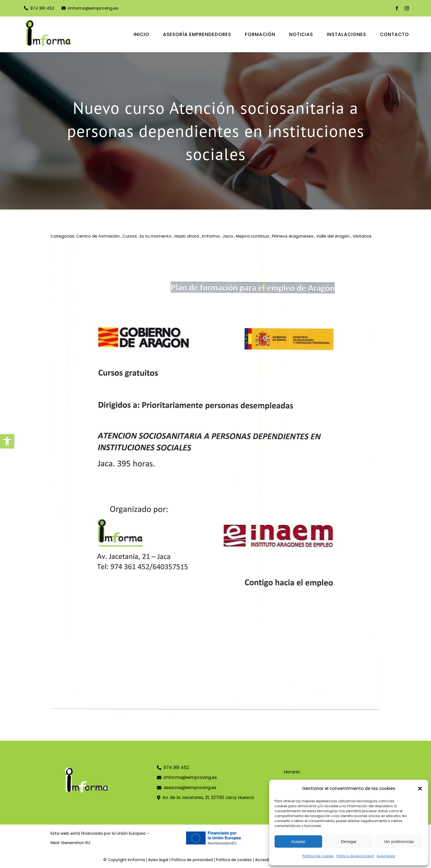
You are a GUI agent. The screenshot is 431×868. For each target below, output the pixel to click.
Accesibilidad (268, 860)
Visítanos (362, 236)
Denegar (349, 841)
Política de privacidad (355, 856)
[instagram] (407, 8)
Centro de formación (98, 236)
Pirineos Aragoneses (293, 236)
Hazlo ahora (187, 236)
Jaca (228, 236)
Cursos (130, 236)
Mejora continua (252, 236)
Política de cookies (318, 856)
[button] (7, 441)
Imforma (211, 236)
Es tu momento (156, 236)
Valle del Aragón (333, 236)
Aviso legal (386, 856)
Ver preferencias (399, 841)
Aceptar (299, 841)
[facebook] (397, 8)
